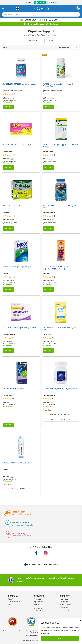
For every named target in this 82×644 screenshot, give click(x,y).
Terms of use (35, 641)
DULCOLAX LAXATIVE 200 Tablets (14, 206)
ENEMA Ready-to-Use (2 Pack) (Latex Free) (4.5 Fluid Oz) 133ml (60, 146)
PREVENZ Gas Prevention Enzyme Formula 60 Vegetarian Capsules (58, 85)
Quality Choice (48, 152)
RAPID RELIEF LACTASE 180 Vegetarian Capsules (19, 84)
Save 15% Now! (28, 20)
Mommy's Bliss (9, 395)
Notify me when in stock (61, 419)
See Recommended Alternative (61, 414)
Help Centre (64, 599)
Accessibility (26, 641)
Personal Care (35, 35)
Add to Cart (8, 107)
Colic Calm (47, 334)
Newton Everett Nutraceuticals (13, 91)
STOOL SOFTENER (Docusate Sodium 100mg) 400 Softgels (59, 207)
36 (75, 47)
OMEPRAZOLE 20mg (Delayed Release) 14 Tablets (19, 328)
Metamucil (47, 274)
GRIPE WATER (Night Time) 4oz (13, 389)
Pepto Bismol (8, 152)
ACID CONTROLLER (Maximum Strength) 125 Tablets (60, 389)
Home (25, 35)
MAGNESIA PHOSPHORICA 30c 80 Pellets (17, 463)
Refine (51, 41)
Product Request (66, 604)
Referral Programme (38, 605)
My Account (38, 599)
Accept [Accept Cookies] (60, 638)
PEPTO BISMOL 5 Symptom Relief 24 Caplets (18, 145)
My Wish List (38, 602)
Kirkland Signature (50, 213)
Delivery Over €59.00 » (50, 20)
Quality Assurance (14, 602)
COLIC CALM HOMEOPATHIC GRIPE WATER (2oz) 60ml (59, 329)
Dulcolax (7, 213)
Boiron (6, 470)
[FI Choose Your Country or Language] (18, 9)
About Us (11, 599)
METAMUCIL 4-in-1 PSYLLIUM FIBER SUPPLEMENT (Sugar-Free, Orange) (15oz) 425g (60, 268)
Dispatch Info (65, 607)
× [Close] (80, 620)
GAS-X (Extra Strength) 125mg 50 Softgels (17, 267)
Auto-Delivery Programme (38, 609)
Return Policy (64, 610)
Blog (10, 604)
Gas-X (6, 274)
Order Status (64, 602)
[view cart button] (79, 9)
